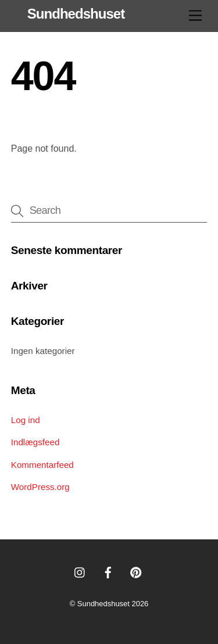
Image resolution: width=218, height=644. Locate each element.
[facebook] (108, 571)
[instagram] (80, 571)
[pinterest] (136, 571)
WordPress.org (40, 487)
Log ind (26, 420)
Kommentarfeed (42, 465)
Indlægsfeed (35, 442)
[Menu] (195, 16)
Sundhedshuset (103, 604)
